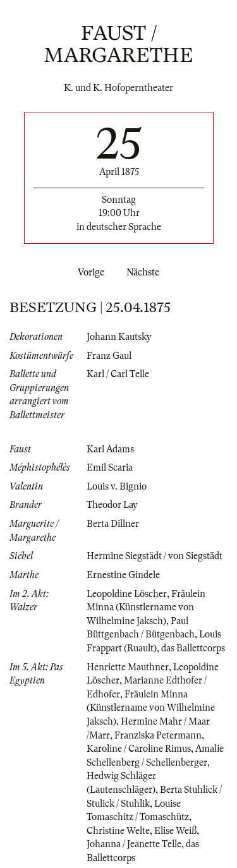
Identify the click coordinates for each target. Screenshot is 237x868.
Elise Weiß (175, 831)
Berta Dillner (113, 524)
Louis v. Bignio (117, 486)
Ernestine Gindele (123, 575)
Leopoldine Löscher (127, 594)
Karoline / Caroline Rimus (139, 749)
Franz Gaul (109, 356)
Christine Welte (118, 831)
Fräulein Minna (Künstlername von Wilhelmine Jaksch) (146, 607)
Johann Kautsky (119, 337)
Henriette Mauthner (128, 667)
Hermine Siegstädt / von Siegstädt (155, 556)
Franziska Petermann (158, 735)
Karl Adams (110, 449)
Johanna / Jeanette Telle (134, 844)
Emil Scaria (110, 467)
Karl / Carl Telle (118, 374)
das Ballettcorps (193, 648)
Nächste (145, 272)
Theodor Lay (112, 505)
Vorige (88, 272)
